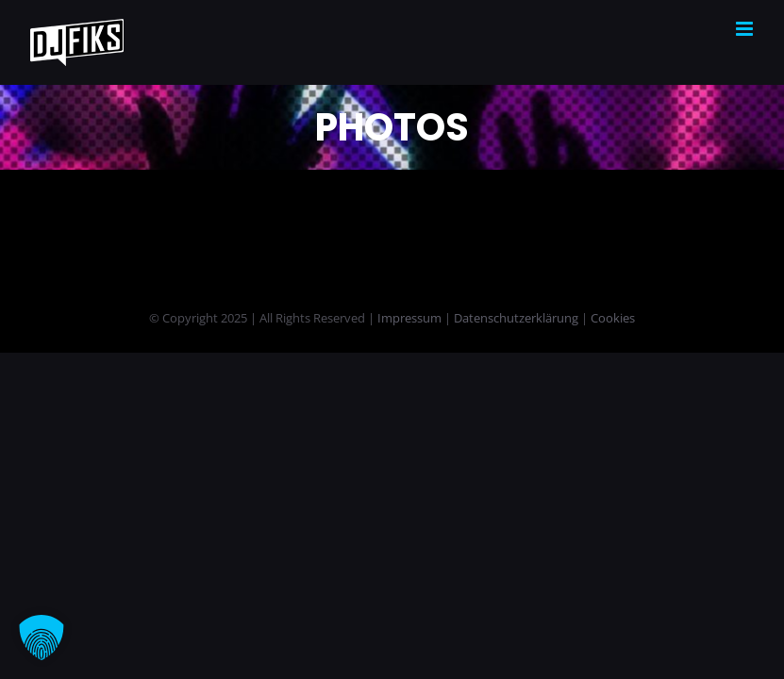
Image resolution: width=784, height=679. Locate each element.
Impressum (409, 318)
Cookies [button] (613, 318)
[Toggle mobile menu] (746, 29)
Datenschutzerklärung (516, 318)
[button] (42, 638)
